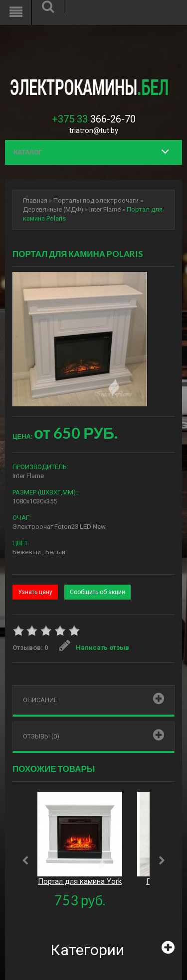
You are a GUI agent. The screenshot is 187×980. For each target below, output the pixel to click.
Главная (35, 200)
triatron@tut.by (94, 130)
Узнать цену (35, 592)
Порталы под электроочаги (96, 200)
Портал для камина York (80, 881)
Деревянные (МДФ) (53, 209)
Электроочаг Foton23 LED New (59, 527)
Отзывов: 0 (30, 648)
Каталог (28, 152)
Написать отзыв (94, 648)
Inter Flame (105, 209)
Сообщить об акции (97, 592)
